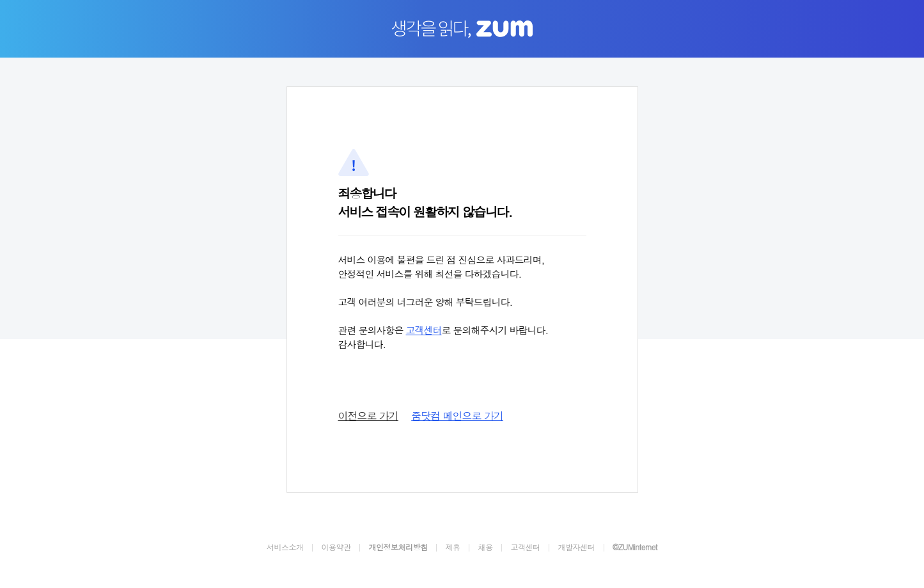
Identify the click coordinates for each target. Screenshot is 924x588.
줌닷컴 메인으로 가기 (457, 416)
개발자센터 (576, 547)
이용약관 (336, 547)
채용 (485, 547)
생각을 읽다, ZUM (462, 29)
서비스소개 (285, 547)
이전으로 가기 (368, 416)
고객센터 (424, 330)
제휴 (452, 547)
